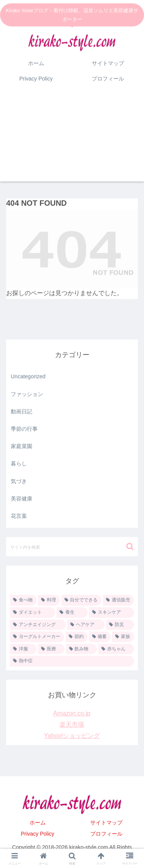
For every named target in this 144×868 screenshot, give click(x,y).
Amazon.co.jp (72, 713)
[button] (130, 546)
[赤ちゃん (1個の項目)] (116, 649)
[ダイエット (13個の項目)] (32, 613)
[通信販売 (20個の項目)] (118, 600)
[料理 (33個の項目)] (49, 600)
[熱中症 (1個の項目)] (72, 661)
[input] (72, 547)
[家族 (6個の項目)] (123, 637)
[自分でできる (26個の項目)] (82, 600)
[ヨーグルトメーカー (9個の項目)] (37, 637)
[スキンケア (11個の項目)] (112, 613)
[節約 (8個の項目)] (77, 637)
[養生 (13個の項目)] (72, 613)
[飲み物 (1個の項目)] (82, 649)
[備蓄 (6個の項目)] (100, 637)
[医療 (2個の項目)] (51, 649)
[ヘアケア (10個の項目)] (86, 625)
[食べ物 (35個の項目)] (23, 600)
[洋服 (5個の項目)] (23, 649)
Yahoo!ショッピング (72, 736)
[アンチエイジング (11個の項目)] (38, 625)
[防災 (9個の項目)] (120, 625)
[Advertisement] (72, 139)
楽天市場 (72, 724)
